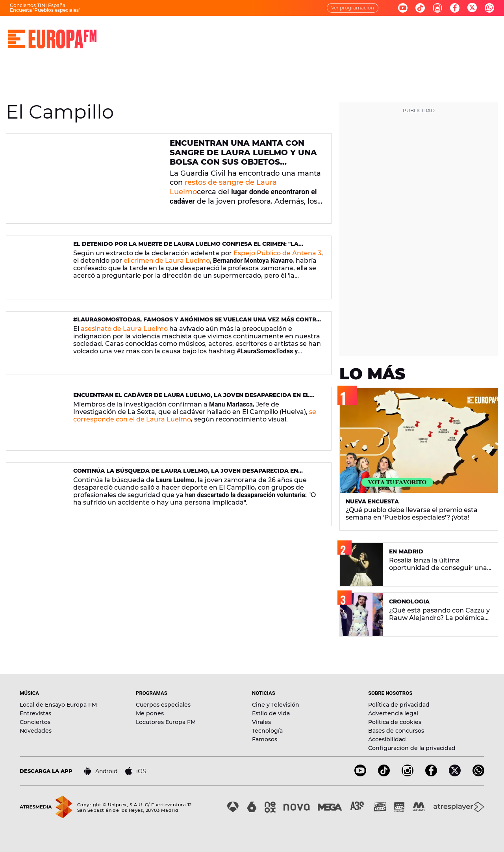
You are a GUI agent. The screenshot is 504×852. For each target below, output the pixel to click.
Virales (261, 722)
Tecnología (267, 731)
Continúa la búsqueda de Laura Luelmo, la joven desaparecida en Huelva (186, 474)
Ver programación (353, 8)
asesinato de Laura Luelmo (124, 329)
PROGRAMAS (225, 32)
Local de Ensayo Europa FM (58, 705)
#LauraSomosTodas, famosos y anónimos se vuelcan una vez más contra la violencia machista (197, 323)
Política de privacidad (399, 705)
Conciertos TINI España (38, 5)
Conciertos (35, 722)
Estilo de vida (271, 713)
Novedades (36, 731)
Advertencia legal (393, 713)
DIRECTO (140, 32)
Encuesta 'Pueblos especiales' (45, 10)
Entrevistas (35, 713)
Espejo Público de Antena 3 (277, 253)
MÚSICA (180, 32)
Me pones (150, 713)
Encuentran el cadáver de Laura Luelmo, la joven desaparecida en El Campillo (191, 398)
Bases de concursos (396, 731)
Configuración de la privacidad (412, 748)
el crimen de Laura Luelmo (167, 261)
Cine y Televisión (276, 705)
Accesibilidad (387, 739)
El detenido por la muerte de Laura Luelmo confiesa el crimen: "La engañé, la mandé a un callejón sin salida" (186, 247)
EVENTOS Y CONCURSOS (389, 32)
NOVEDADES (321, 32)
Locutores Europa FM (166, 722)
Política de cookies (395, 722)
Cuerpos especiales (163, 705)
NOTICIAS (273, 32)
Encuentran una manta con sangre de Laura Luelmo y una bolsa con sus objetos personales (243, 157)
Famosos (265, 739)
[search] (491, 32)
